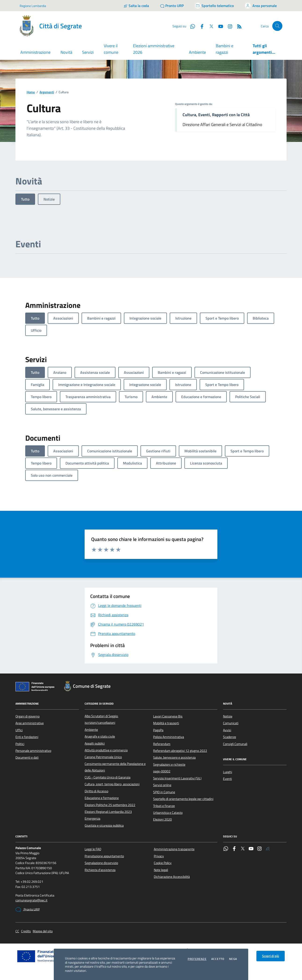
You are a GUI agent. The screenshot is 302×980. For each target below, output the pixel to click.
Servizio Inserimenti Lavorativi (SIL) (177, 778)
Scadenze (230, 737)
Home (31, 92)
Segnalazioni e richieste (169, 764)
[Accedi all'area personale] (261, 6)
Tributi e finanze (164, 806)
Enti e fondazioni (27, 737)
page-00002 (162, 771)
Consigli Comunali (235, 744)
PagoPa (158, 730)
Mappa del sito (43, 931)
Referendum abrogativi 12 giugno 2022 (180, 751)
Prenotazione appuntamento (104, 856)
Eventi (227, 779)
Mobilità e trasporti (166, 723)
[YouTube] (219, 26)
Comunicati (231, 723)
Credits (26, 931)
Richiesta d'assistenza (100, 870)
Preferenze (197, 959)
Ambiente (197, 52)
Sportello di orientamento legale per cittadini (183, 799)
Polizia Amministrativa (169, 737)
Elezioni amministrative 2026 (154, 49)
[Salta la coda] (136, 6)
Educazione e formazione (102, 798)
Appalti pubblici (95, 743)
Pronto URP (28, 910)
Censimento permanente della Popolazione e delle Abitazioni (115, 767)
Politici (20, 744)
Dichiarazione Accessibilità (172, 877)
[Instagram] (228, 26)
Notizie (49, 199)
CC (17, 931)
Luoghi (228, 772)
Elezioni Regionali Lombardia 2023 (108, 812)
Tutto (25, 199)
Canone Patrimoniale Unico (103, 757)
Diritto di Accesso (96, 791)
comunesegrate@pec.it (31, 900)
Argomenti (47, 92)
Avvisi (227, 730)
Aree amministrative (30, 723)
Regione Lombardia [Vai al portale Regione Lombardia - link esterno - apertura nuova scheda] (33, 6)
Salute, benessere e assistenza (174, 757)
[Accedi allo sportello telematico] (214, 6)
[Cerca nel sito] (277, 26)
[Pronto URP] (172, 6)
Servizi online (162, 785)
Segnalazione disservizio (101, 863)
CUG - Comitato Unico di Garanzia (108, 777)
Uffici (19, 730)
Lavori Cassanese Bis (168, 716)
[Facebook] (200, 26)
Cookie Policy (163, 863)
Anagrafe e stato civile (100, 736)
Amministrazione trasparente (174, 849)
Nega (233, 959)
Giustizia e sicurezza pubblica (104, 825)
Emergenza (92, 818)
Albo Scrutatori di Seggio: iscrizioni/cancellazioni (101, 719)
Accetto (218, 959)
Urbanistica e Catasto (168, 813)
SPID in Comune (164, 792)
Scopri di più (271, 956)
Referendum (162, 744)
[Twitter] (209, 26)
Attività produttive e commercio (106, 750)
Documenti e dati (27, 757)
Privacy (159, 856)
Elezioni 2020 (162, 819)
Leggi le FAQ (93, 849)
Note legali (161, 870)
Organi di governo (27, 716)
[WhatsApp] (191, 26)
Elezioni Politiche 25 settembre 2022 (110, 805)
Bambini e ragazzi (225, 49)
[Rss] (237, 26)
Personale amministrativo (33, 751)
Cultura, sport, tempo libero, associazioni (112, 784)
